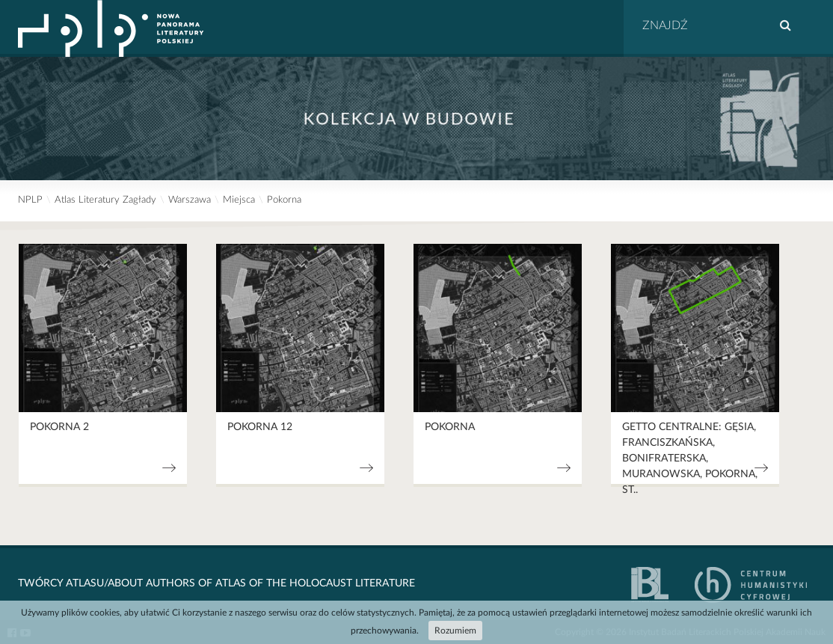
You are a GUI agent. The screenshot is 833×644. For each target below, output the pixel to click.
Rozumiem (455, 631)
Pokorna (284, 200)
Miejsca (239, 200)
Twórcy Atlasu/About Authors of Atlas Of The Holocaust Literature (216, 583)
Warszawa (190, 200)
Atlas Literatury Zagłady (105, 200)
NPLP (30, 200)
